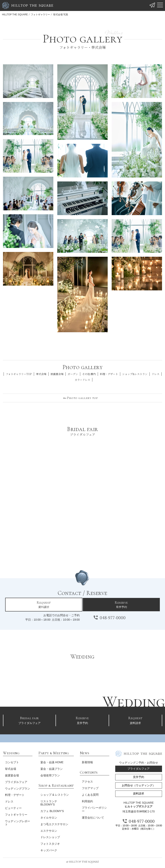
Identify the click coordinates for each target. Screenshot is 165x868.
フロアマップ (89, 787)
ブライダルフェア (30, 720)
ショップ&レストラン (135, 374)
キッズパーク (48, 849)
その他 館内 (89, 374)
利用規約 (86, 799)
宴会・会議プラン (51, 767)
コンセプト (12, 761)
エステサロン (48, 829)
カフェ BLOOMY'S (51, 809)
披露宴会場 (57, 374)
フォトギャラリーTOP (19, 374)
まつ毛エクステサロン (54, 822)
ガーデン (73, 374)
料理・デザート (109, 374)
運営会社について (92, 816)
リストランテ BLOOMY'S (48, 801)
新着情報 (86, 761)
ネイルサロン (48, 816)
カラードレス (82, 380)
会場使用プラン (49, 774)
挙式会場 (41, 374)
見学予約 (121, 604)
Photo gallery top (82, 398)
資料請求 (44, 604)
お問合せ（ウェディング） (138, 784)
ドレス (156, 374)
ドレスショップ (49, 836)
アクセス (86, 780)
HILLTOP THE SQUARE (15, 15)
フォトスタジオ (49, 842)
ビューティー (13, 810)
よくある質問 (89, 793)
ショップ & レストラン (54, 793)
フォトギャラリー (40, 15)
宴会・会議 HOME (51, 761)
